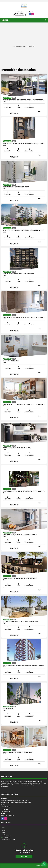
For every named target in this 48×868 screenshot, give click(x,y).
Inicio (4, 828)
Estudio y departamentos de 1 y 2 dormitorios (21, 622)
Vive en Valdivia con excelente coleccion (19, 274)
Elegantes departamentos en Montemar (19, 752)
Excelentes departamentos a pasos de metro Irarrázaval (24, 404)
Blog (3, 833)
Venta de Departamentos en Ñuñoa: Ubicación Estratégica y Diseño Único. (24, 230)
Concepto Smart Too (11, 361)
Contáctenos (6, 837)
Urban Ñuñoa (8, 709)
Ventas (4, 830)
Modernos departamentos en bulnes (17, 448)
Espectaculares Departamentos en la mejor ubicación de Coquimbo (24, 665)
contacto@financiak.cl (8, 816)
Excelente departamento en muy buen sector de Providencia (24, 317)
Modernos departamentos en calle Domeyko (20, 578)
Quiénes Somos (7, 835)
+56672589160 (21, 14)
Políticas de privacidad (8, 840)
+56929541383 (20, 15)
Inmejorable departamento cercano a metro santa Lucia (24, 491)
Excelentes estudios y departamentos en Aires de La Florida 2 (24, 100)
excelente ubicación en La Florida (16, 187)
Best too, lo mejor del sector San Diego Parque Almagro (24, 143)
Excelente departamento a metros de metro (20, 535)
